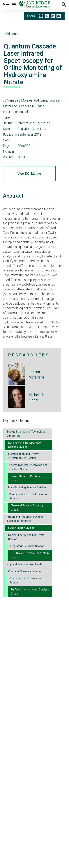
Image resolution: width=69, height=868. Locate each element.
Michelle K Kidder (36, 398)
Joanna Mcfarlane (36, 375)
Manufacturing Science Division (27, 488)
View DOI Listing (29, 174)
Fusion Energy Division (21, 528)
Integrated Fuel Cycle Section (27, 546)
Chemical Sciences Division (24, 571)
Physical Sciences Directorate (25, 564)
